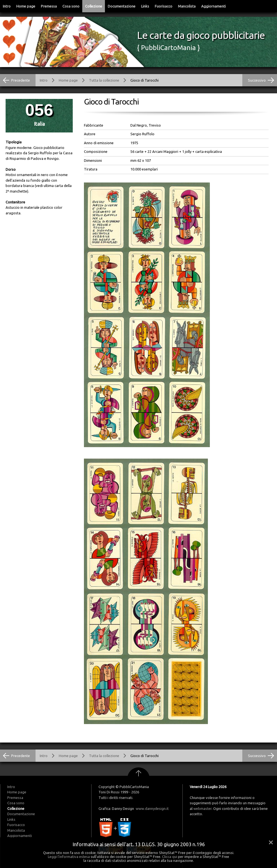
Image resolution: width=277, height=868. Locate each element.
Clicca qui (170, 857)
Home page (26, 6)
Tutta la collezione (104, 80)
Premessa (49, 6)
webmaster (202, 808)
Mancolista (187, 6)
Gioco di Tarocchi (145, 80)
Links (145, 6)
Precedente (21, 80)
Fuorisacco (164, 6)
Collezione (94, 6)
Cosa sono (71, 6)
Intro (7, 6)
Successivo (257, 80)
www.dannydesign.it (152, 808)
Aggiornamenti (213, 6)
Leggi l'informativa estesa (69, 857)
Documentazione (122, 6)
